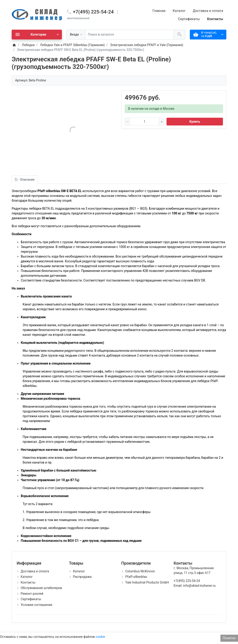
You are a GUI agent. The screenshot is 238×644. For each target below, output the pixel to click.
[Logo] (37, 15)
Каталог (179, 11)
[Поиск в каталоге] (130, 35)
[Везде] (76, 35)
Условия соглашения (36, 605)
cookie (100, 637)
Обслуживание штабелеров (41, 588)
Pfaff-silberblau (136, 577)
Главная (159, 11)
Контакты (215, 19)
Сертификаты (189, 19)
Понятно (229, 638)
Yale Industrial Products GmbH (147, 582)
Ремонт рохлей (32, 594)
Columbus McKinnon (140, 571)
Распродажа (82, 577)
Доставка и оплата (208, 11)
